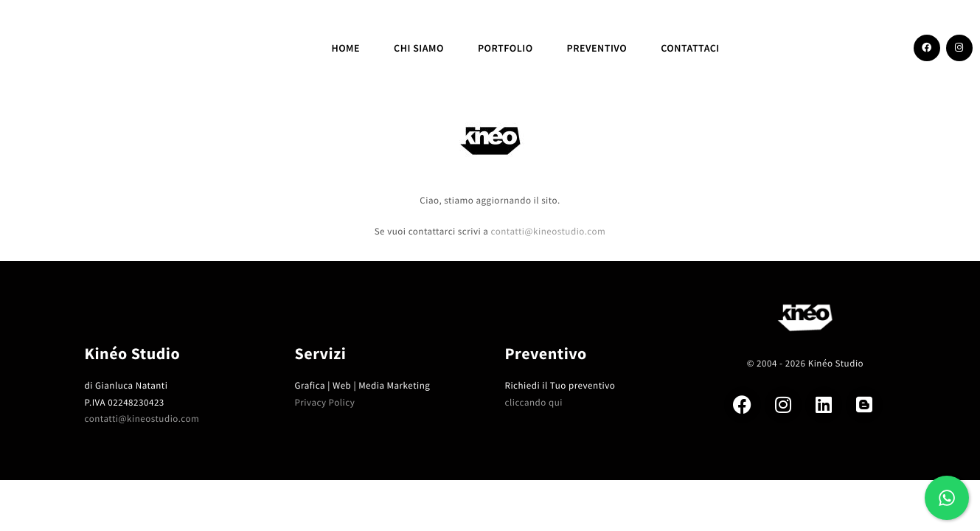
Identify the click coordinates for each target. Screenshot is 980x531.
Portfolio (505, 48)
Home (345, 48)
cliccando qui (534, 402)
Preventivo (597, 48)
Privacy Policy (325, 402)
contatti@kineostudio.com (548, 231)
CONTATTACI (690, 48)
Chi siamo (419, 48)
